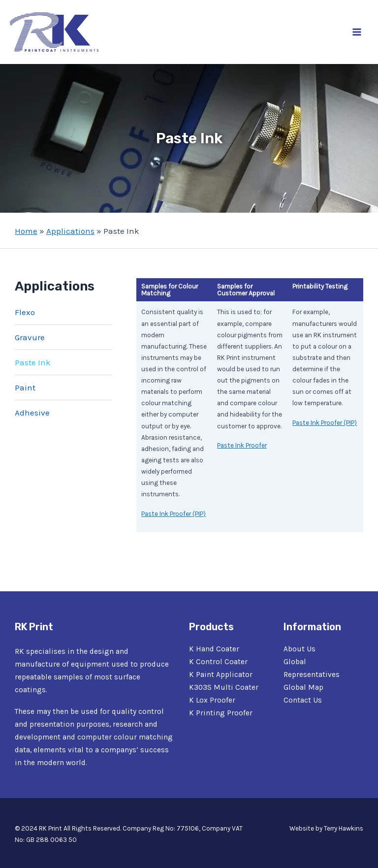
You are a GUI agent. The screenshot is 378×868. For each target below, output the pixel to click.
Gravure (30, 337)
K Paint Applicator (221, 675)
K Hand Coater (214, 649)
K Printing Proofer (221, 713)
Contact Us (303, 700)
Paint (25, 387)
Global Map (303, 687)
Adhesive (32, 413)
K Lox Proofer (212, 700)
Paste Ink (33, 362)
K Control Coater (218, 662)
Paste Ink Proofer (242, 445)
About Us (299, 649)
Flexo (25, 312)
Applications (70, 231)
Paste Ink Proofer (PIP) (173, 514)
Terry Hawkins (344, 828)
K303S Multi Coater (224, 687)
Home (26, 231)
